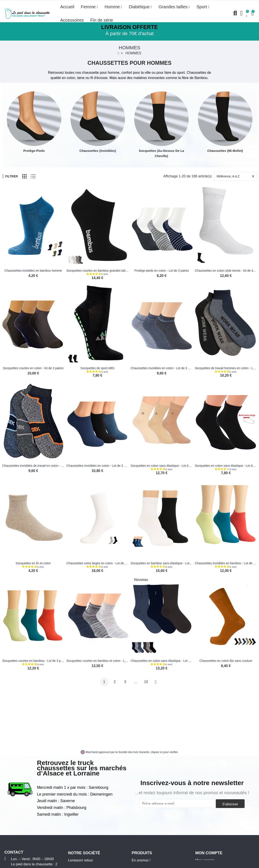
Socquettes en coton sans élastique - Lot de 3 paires (166, 466)
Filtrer (10, 176)
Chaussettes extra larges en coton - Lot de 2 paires (101, 563)
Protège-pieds (34, 151)
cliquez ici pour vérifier (164, 752)
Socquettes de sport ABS (98, 368)
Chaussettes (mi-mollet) (225, 151)
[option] (34, 122)
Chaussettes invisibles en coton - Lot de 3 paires (164, 368)
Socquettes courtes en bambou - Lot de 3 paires (35, 661)
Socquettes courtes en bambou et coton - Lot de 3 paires (105, 661)
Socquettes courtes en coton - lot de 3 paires (33, 368)
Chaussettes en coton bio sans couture (226, 661)
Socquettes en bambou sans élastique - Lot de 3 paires (168, 563)
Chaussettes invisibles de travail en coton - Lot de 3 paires (42, 466)
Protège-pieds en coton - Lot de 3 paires (162, 271)
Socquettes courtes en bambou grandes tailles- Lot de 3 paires (109, 271)
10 (146, 682)
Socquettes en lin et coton (33, 563)
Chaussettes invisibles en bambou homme (33, 271)
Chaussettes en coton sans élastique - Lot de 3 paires (167, 661)
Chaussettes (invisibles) (98, 151)
